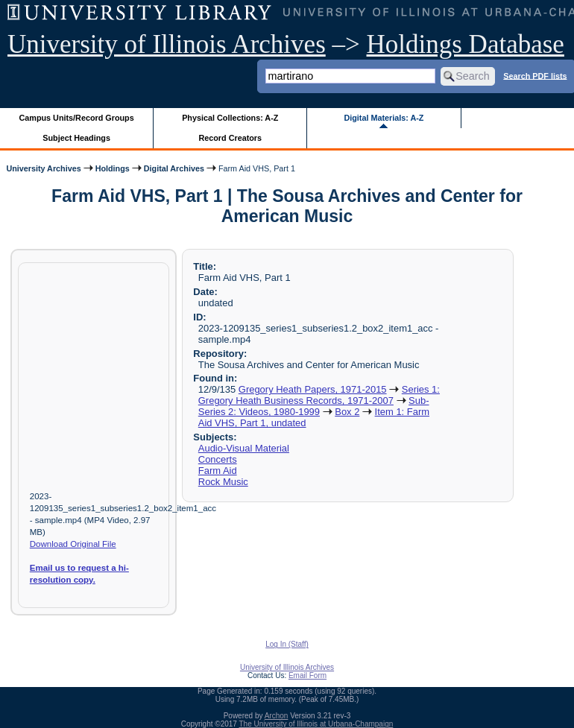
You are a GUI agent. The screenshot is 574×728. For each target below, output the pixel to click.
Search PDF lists (535, 75)
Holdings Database (466, 44)
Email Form (307, 675)
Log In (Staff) (287, 644)
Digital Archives (174, 168)
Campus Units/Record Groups (77, 118)
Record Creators (230, 138)
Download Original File (73, 544)
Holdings (113, 168)
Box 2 (347, 412)
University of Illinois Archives (167, 44)
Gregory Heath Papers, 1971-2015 (313, 389)
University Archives (43, 168)
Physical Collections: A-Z (230, 118)
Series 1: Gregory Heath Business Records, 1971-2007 (319, 395)
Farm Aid (218, 471)
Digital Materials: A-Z (384, 118)
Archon (277, 716)
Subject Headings (76, 138)
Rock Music (223, 482)
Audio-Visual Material (244, 448)
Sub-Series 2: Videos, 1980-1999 (314, 406)
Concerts (218, 459)
